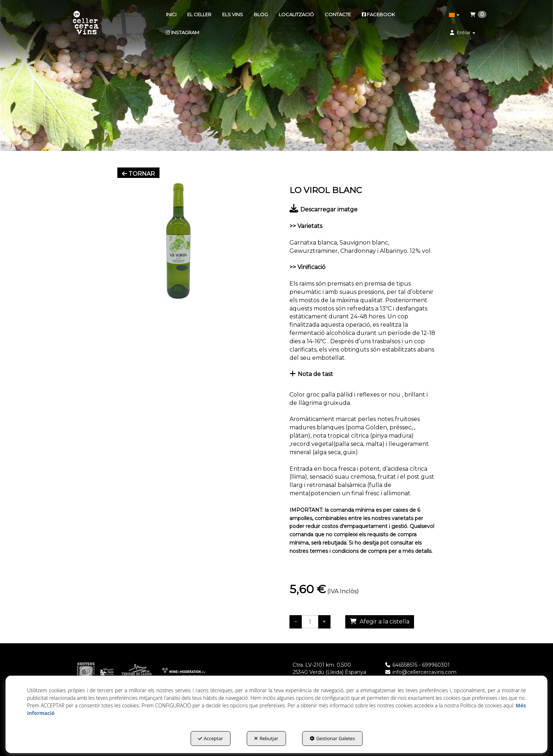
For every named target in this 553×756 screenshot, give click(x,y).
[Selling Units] (310, 622)
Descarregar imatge (323, 209)
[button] (86, 23)
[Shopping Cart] (380, 622)
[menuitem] (171, 14)
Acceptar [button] (210, 738)
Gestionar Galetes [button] (332, 738)
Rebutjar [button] (266, 738)
